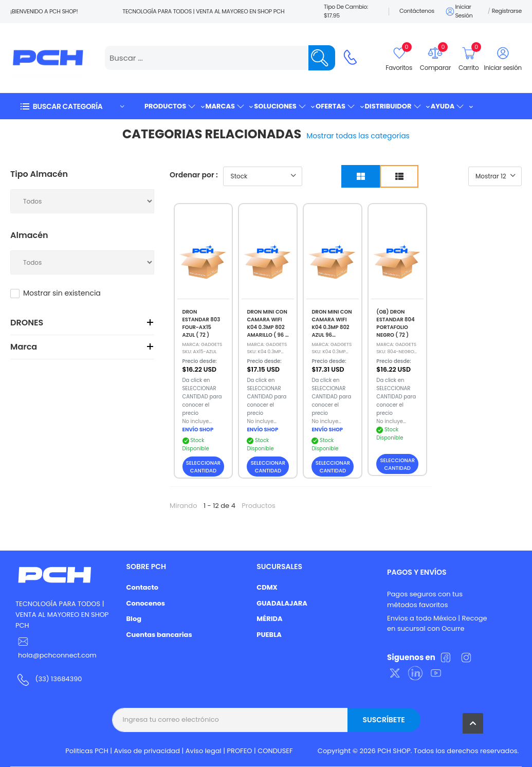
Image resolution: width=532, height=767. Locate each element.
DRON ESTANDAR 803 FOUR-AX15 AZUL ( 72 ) (201, 323)
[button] (72, 106)
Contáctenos (417, 11)
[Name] (322, 58)
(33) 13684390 (58, 679)
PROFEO (239, 751)
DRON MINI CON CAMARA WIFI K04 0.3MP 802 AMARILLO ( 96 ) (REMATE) (267, 327)
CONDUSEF (275, 751)
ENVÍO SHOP (198, 430)
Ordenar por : (194, 175)
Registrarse (507, 11)
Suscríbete (383, 720)
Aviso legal (204, 751)
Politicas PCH (87, 751)
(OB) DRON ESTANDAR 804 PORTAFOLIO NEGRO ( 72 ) (395, 323)
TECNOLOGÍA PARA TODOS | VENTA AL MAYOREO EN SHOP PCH (62, 615)
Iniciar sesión (458, 11)
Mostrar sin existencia (62, 293)
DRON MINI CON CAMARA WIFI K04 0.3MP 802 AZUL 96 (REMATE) (332, 327)
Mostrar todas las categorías (358, 136)
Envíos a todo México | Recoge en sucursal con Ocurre (437, 624)
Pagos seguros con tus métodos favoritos (425, 599)
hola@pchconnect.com (57, 655)
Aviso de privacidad (147, 751)
